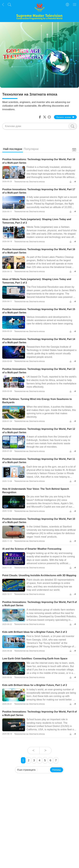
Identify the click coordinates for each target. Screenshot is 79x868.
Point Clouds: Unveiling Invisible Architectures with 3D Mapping (39, 575)
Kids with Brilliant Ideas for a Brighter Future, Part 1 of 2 (35, 685)
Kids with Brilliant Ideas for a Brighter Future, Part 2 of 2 (35, 632)
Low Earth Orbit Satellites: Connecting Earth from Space (35, 659)
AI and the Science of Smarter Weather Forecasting (32, 549)
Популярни (31, 149)
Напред (57, 770)
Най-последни (13, 149)
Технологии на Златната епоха (29, 182)
